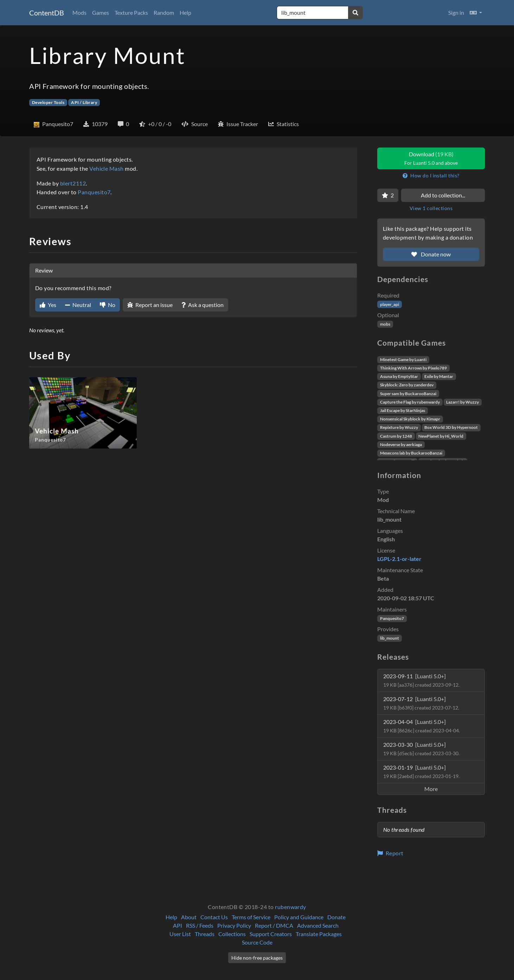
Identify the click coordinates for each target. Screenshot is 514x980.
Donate (336, 917)
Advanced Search (318, 925)
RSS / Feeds (200, 925)
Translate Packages (319, 934)
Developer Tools (48, 102)
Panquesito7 (94, 192)
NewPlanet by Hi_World (441, 436)
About (189, 917)
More (431, 789)
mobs (385, 324)
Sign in (456, 12)
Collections (232, 934)
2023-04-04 (422, 726)
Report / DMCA (274, 925)
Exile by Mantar (439, 376)
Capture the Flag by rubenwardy (410, 402)
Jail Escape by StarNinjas (403, 410)
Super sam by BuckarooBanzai (408, 394)
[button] (476, 13)
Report (390, 853)
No (108, 305)
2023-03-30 (421, 749)
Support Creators (271, 934)
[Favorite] (388, 195)
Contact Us (214, 917)
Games (101, 12)
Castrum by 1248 (396, 436)
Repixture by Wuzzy (399, 427)
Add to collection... (443, 195)
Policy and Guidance (299, 917)
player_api (390, 304)
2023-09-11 (421, 680)
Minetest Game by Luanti (403, 360)
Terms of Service (251, 917)
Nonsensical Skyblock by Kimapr (410, 419)
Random (164, 12)
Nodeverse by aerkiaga (401, 445)
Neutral (78, 305)
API (178, 925)
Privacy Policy (234, 925)
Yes (48, 305)
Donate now (431, 254)
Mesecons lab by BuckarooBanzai (411, 453)
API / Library (84, 102)
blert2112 (73, 183)
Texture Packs (131, 12)
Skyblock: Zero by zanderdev (407, 385)
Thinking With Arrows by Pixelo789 (413, 368)
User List (180, 934)
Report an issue (150, 305)
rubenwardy (291, 907)
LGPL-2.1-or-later (399, 559)
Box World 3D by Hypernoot (451, 427)
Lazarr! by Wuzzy (462, 402)
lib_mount (390, 638)
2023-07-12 (421, 703)
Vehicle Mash (107, 168)
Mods (79, 12)
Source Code (257, 942)
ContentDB (47, 13)
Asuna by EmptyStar (399, 376)
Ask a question (203, 305)
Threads (205, 934)
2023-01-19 (421, 772)
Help (185, 12)
